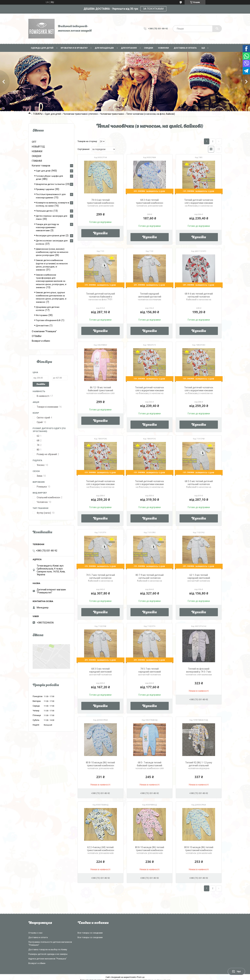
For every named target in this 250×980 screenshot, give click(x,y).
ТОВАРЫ (38, 114)
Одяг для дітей (53, 114)
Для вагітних (42, 326)
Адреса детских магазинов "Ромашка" (48, 959)
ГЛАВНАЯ (37, 161)
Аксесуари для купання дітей (50, 236)
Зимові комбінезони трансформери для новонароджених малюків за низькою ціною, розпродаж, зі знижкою (51, 281)
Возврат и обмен (41, 341)
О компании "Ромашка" (44, 331)
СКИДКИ (149, 48)
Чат (236, 971)
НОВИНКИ (163, 48)
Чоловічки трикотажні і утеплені (80, 114)
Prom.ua (141, 977)
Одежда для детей (42, 48)
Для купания (129, 48)
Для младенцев (104, 48)
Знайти (41, 384)
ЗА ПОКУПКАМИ (153, 9)
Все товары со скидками (90, 933)
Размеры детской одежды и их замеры (48, 954)
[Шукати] (217, 29)
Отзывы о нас (35, 933)
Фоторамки (42, 315)
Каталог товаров (41, 166)
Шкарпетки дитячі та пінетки (50, 184)
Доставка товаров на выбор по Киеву (48, 949)
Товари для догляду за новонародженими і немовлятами (47, 227)
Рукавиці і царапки (45, 189)
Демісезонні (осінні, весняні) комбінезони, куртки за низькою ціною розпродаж (52, 252)
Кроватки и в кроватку (74, 48)
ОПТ (34, 142)
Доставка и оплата (185, 48)
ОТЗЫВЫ (37, 336)
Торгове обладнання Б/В (48, 320)
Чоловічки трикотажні (112, 114)
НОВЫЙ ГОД (38, 147)
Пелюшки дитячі (44, 211)
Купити (100, 234)
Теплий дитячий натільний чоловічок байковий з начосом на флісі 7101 (100, 297)
